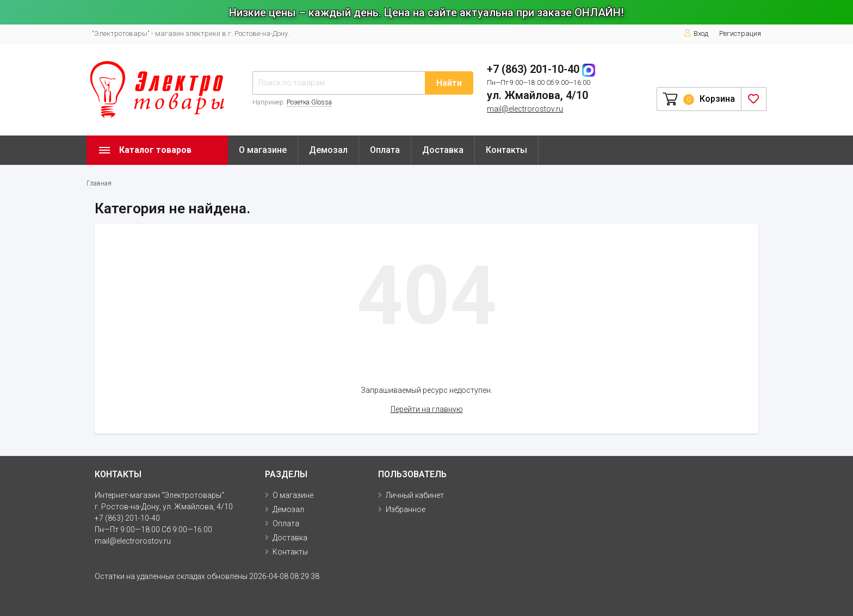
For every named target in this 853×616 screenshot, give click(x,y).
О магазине (263, 150)
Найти (449, 83)
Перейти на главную (427, 409)
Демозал (328, 150)
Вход (696, 33)
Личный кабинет (415, 495)
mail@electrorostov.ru (525, 109)
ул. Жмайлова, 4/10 (537, 95)
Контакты (506, 150)
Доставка (443, 150)
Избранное (406, 509)
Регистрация (740, 33)
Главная (99, 183)
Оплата (385, 150)
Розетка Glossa (309, 102)
